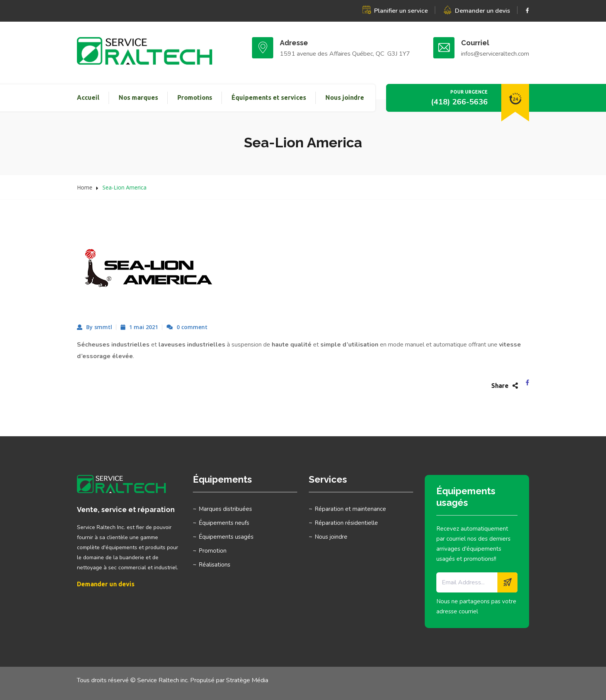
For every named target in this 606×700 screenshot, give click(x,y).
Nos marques (138, 97)
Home (85, 187)
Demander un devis (483, 11)
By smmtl (99, 327)
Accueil (88, 97)
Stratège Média (247, 680)
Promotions (195, 97)
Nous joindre (345, 97)
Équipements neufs (224, 523)
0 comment (192, 327)
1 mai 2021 (144, 327)
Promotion (213, 551)
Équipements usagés (226, 537)
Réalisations (214, 565)
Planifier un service (401, 11)
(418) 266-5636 (459, 102)
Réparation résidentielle (346, 523)
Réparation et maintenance (350, 509)
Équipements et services (269, 97)
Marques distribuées (225, 509)
